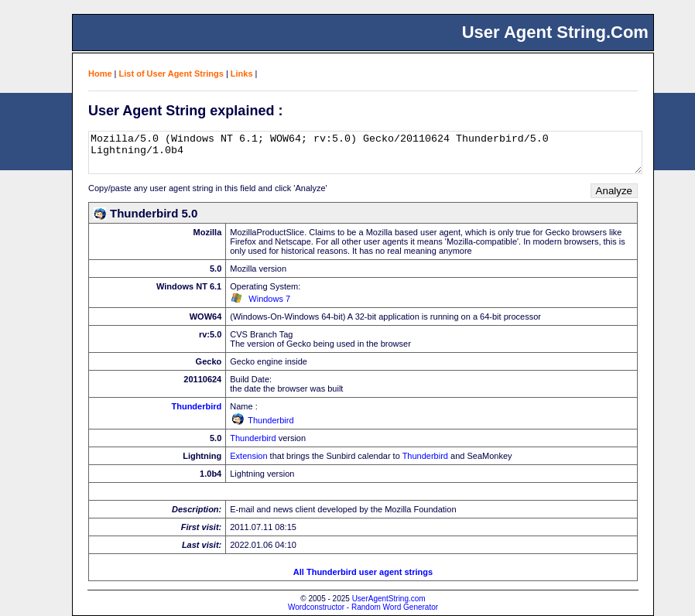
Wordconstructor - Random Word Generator (363, 607)
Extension (248, 456)
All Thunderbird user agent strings (363, 572)
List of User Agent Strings (171, 74)
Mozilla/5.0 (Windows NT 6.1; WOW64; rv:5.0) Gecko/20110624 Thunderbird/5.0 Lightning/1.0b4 (365, 152)
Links (242, 74)
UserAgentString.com (389, 599)
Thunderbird (196, 406)
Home (100, 74)
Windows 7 (269, 299)
